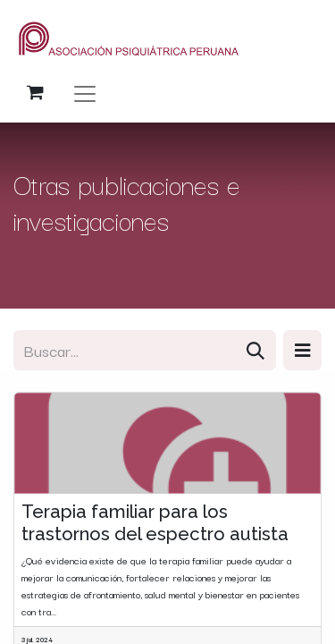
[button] (302, 350)
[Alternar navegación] (85, 93)
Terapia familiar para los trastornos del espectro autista (155, 522)
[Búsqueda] (255, 350)
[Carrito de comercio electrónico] (35, 92)
